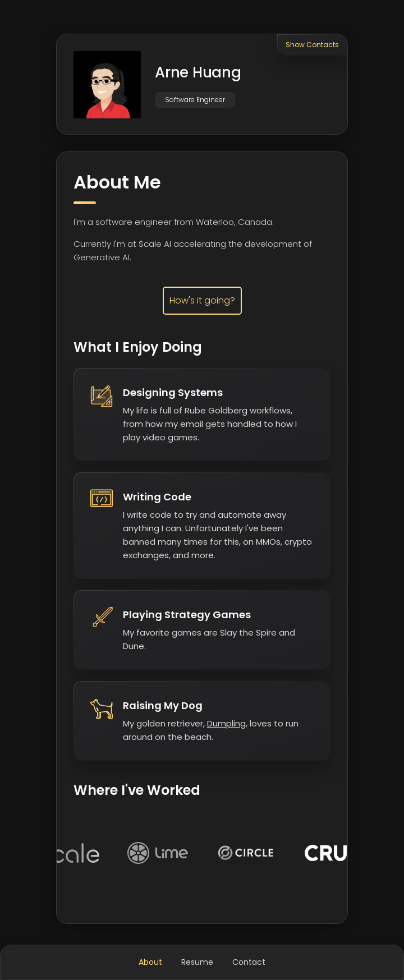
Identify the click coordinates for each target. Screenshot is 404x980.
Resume (197, 962)
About (150, 962)
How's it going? (202, 300)
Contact (249, 962)
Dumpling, (227, 723)
